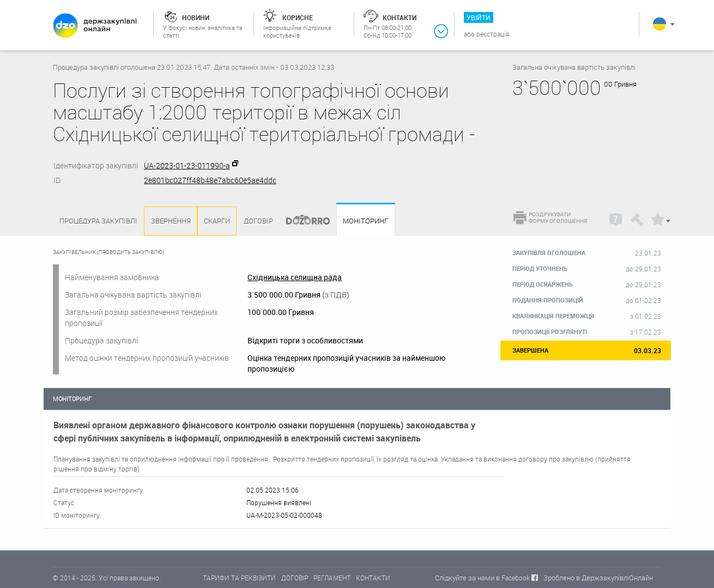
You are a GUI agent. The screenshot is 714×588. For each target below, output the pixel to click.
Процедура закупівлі (98, 221)
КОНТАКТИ (373, 578)
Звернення (171, 221)
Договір (258, 221)
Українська (659, 24)
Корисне (298, 17)
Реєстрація (493, 34)
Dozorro (303, 221)
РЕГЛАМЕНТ (332, 578)
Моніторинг (365, 221)
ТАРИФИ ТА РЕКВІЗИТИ (239, 578)
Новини (196, 17)
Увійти (479, 17)
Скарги (217, 221)
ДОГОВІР (295, 578)
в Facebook (513, 578)
